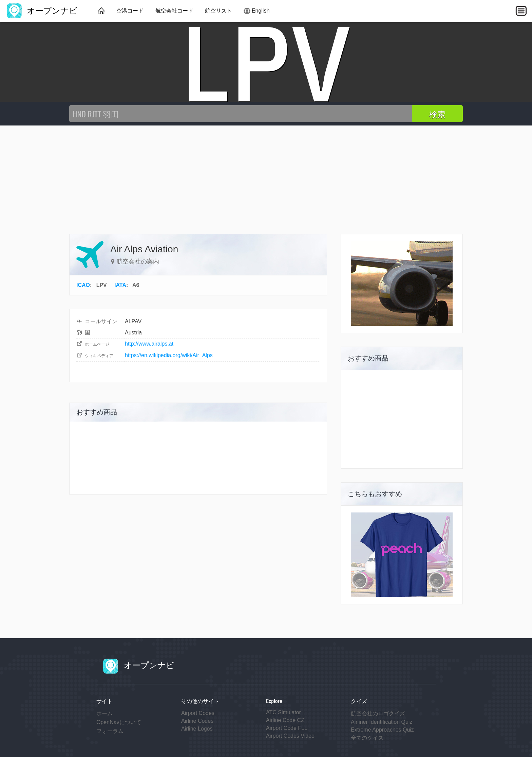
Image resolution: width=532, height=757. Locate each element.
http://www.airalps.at (149, 344)
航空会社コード (174, 11)
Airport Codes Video (290, 736)
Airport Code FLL (287, 728)
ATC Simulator (283, 712)
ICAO (83, 285)
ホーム (104, 713)
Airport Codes (198, 713)
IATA (120, 285)
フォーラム (110, 731)
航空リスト (218, 11)
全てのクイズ (367, 738)
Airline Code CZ (285, 720)
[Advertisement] (266, 176)
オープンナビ (42, 11)
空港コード (130, 11)
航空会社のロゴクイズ (378, 713)
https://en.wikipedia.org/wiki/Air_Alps (169, 355)
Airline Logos (197, 729)
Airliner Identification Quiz (382, 722)
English (261, 11)
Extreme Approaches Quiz (382, 730)
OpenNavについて (119, 722)
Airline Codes (197, 721)
